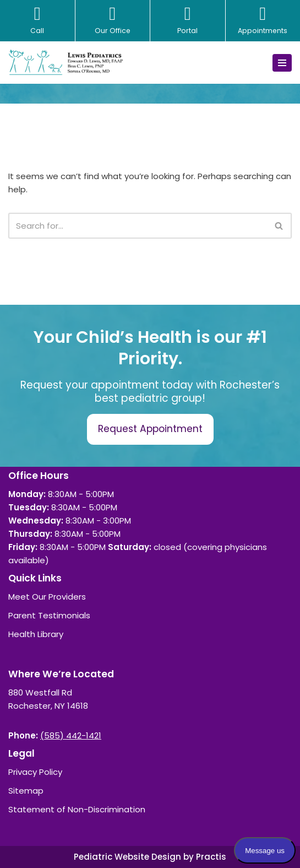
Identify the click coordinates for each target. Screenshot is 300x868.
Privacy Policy (35, 772)
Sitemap (26, 791)
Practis (211, 857)
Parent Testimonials (49, 615)
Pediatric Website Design (127, 857)
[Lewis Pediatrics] (66, 63)
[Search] (138, 226)
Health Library (36, 634)
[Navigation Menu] (282, 63)
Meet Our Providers (47, 597)
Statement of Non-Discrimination (77, 809)
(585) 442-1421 (71, 735)
